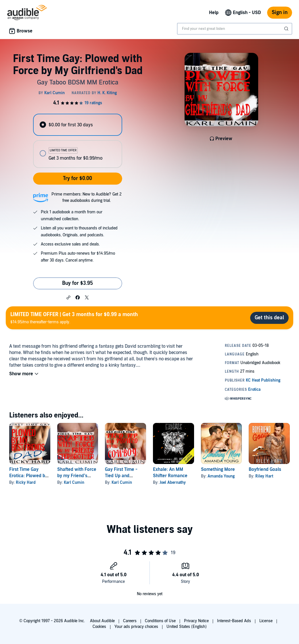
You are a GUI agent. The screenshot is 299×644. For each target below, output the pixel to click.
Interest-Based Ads (234, 621)
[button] (68, 297)
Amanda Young (221, 476)
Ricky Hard (26, 482)
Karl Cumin (74, 482)
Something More (218, 469)
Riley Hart (264, 476)
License (266, 621)
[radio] (77, 125)
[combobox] (235, 29)
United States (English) (187, 627)
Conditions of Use (160, 621)
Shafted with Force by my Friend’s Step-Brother (77, 476)
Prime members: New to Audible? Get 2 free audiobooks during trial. (87, 197)
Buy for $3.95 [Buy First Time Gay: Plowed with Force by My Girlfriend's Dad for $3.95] (77, 283)
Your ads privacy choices (136, 627)
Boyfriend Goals (265, 469)
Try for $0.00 (77, 178)
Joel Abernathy (173, 482)
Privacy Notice (196, 621)
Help (214, 13)
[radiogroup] (77, 141)
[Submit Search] (287, 29)
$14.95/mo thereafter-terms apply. (74, 318)
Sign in (280, 12)
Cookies (99, 627)
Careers (130, 621)
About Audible (102, 621)
